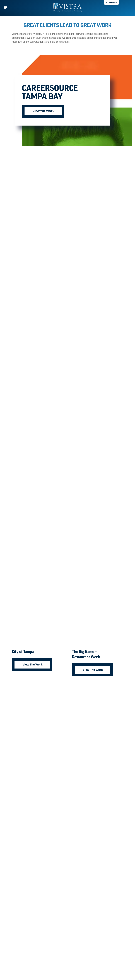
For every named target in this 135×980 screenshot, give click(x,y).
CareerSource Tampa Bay (50, 93)
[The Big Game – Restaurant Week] (98, 401)
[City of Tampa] (37, 401)
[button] (5, 8)
